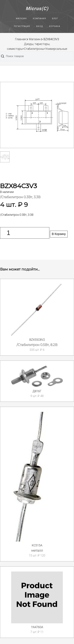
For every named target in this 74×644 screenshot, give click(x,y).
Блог (55, 19)
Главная (20, 39)
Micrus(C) (37, 9)
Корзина (55, 26)
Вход (40, 26)
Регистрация (22, 26)
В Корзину (59, 234)
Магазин (21, 19)
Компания (39, 19)
